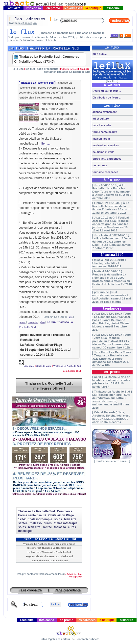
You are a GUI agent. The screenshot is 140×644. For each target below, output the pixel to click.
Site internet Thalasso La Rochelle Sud (49, 548)
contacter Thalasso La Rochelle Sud (67, 72)
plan (42, 322)
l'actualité (14, 8)
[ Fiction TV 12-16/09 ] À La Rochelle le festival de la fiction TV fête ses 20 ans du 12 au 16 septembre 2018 (112, 208)
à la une (18, 69)
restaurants (99, 165)
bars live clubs (101, 125)
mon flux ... (99, 54)
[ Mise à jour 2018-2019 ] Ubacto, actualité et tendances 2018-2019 (109, 263)
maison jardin (101, 139)
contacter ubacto (88, 639)
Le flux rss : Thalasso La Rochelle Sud (49, 552)
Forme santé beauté (32, 515)
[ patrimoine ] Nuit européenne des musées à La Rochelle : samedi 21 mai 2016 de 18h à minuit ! (112, 297)
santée (23, 523)
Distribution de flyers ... (107, 98)
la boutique (93, 8)
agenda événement (104, 112)
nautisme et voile (103, 152)
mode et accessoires (105, 145)
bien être (70, 519)
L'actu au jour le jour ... (106, 91)
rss (71, 317)
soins (58, 519)
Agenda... (30, 366)
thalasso (36, 523)
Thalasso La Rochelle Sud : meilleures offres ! (49, 386)
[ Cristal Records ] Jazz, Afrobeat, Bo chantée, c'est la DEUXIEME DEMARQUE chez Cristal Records (111, 417)
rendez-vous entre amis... (112, 461)
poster (22, 322)
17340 (22, 519)
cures (48, 523)
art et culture (100, 119)
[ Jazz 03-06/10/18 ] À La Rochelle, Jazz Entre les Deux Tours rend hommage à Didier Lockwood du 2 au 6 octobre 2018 (112, 191)
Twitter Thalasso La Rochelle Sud (49, 560)
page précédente (47, 69)
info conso (33, 8)
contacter (33, 322)
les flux (30, 69)
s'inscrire (113, 8)
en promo (53, 8)
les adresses (73, 8)
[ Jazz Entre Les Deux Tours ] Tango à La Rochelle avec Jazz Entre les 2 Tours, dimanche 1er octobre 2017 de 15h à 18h (112, 359)
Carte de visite (44, 366)
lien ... (46, 144)
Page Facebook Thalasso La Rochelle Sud (49, 556)
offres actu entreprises (106, 159)
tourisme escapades (105, 172)
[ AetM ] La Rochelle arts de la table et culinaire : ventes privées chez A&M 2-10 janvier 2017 (111, 382)
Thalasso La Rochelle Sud (37, 83)
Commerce (65, 511)
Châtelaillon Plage (61, 515)
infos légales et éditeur (55, 639)
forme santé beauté (104, 132)
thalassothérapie (40, 519)
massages (25, 531)
